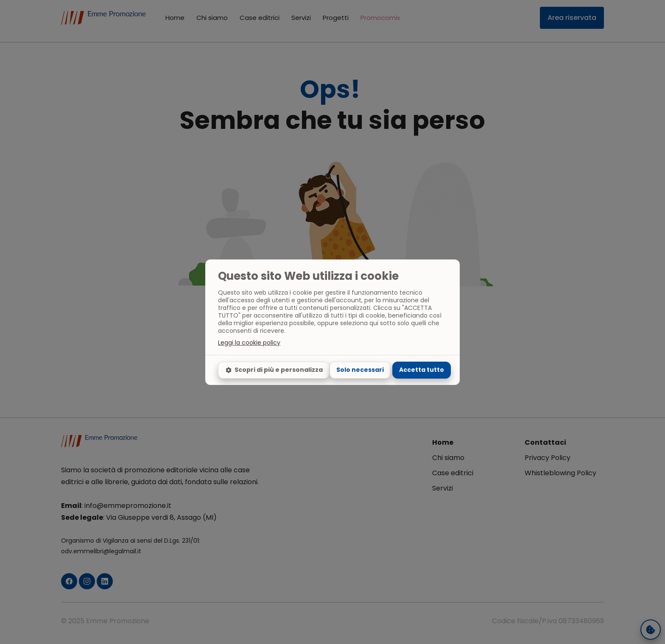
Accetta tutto (422, 370)
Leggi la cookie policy (249, 343)
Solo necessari (360, 370)
